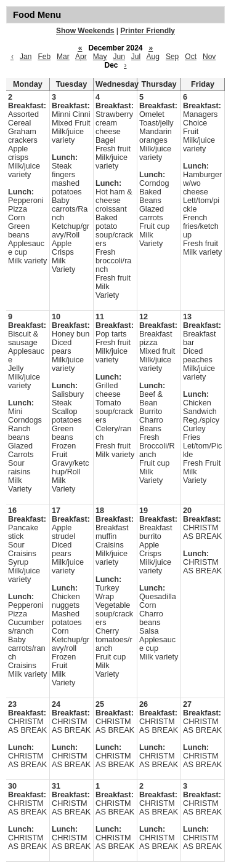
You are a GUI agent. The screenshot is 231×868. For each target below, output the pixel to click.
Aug (153, 57)
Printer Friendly (148, 31)
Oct (191, 57)
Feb (44, 57)
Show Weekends (85, 31)
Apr (81, 57)
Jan (26, 57)
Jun (119, 57)
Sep (172, 57)
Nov (209, 57)
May (100, 57)
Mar (63, 57)
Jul (136, 57)
